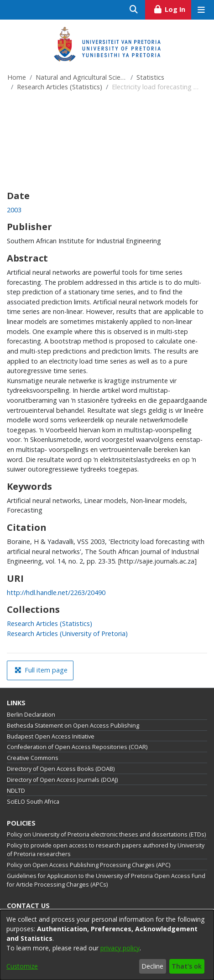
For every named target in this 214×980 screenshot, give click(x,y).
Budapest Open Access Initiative (51, 736)
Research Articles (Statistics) (60, 87)
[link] (50, 623)
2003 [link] (14, 210)
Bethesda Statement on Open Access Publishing (73, 726)
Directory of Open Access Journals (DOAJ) (62, 780)
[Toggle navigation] (201, 10)
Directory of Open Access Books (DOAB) (61, 769)
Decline (152, 966)
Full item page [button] (41, 670)
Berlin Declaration (31, 715)
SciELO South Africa (33, 802)
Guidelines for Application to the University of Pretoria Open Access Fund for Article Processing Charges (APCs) (106, 880)
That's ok (187, 966)
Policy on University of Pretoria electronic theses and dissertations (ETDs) (106, 834)
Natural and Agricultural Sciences (81, 77)
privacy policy (120, 948)
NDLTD (16, 791)
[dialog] (107, 945)
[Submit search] (134, 10)
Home (17, 77)
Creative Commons (33, 758)
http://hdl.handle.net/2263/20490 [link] (56, 593)
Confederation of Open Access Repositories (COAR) (77, 747)
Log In (172, 8)
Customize (22, 966)
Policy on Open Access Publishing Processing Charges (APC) (89, 865)
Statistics (150, 77)
